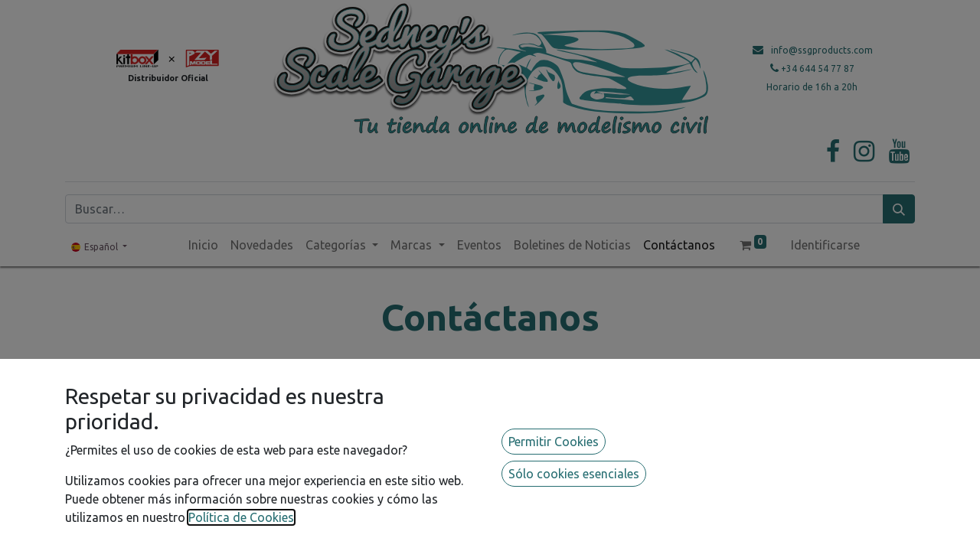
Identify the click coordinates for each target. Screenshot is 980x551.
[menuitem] (203, 245)
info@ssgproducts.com (822, 50)
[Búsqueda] (899, 209)
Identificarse (825, 245)
